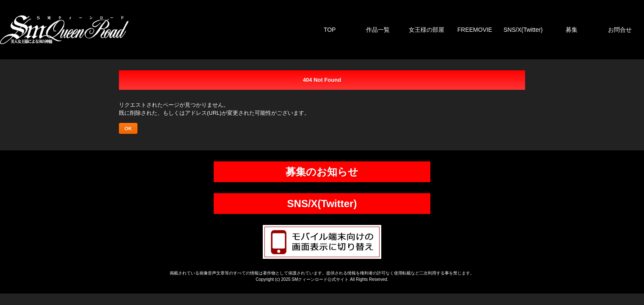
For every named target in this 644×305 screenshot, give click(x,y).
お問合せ (620, 30)
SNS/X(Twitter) (523, 30)
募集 (572, 30)
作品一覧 (378, 30)
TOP (330, 30)
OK (128, 128)
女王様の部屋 (427, 30)
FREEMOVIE (475, 30)
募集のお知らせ (322, 172)
